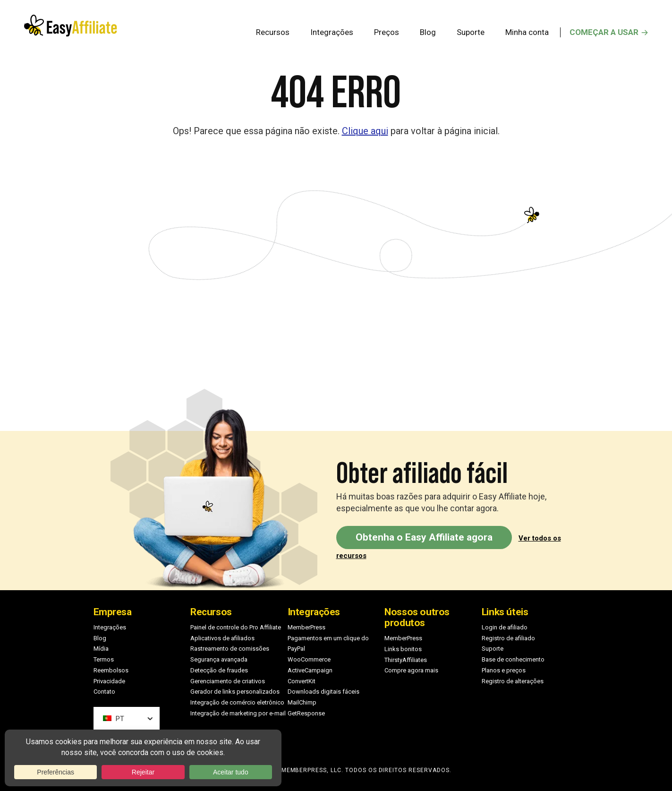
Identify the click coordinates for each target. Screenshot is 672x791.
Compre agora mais (411, 670)
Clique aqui (365, 131)
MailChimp (302, 702)
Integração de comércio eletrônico (237, 702)
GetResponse (306, 713)
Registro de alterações (513, 681)
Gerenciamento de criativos (228, 681)
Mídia (101, 649)
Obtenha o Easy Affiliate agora (424, 537)
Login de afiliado (505, 627)
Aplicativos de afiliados (222, 638)
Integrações (110, 627)
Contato (104, 692)
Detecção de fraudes (219, 670)
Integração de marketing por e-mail (238, 713)
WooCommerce (309, 659)
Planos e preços (504, 670)
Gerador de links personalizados (235, 692)
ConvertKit (302, 681)
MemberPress (306, 627)
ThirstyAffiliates (406, 660)
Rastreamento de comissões (230, 649)
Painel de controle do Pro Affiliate (236, 627)
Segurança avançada (219, 659)
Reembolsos (111, 670)
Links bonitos (403, 649)
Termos (104, 659)
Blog (100, 638)
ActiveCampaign (310, 670)
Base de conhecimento (513, 659)
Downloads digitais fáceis (323, 692)
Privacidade (109, 681)
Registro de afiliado (508, 638)
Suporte (493, 649)
